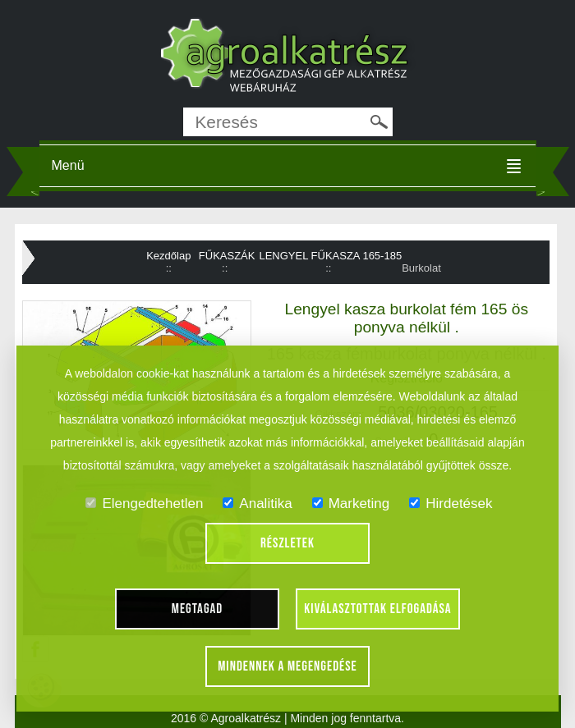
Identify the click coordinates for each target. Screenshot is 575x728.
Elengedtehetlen (144, 504)
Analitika (257, 504)
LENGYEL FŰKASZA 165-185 (330, 256)
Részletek (287, 543)
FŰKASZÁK (227, 256)
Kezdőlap (168, 256)
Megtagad (198, 609)
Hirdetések (451, 504)
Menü (68, 165)
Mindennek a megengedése (287, 666)
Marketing (351, 504)
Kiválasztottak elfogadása (377, 609)
